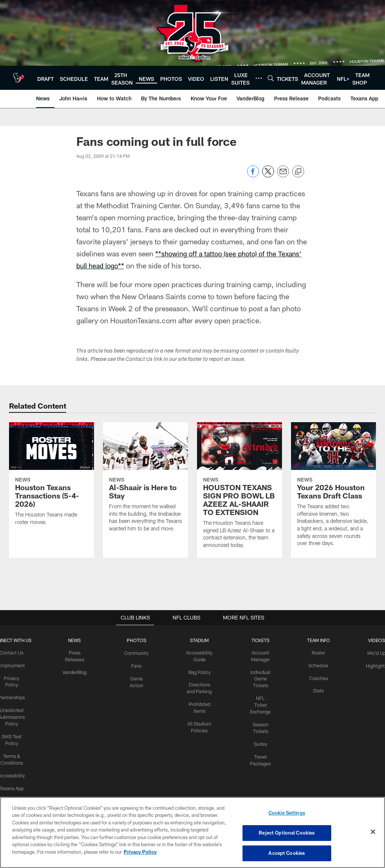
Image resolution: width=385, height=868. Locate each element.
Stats (317, 689)
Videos (374, 640)
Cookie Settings (287, 814)
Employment (14, 665)
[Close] (373, 832)
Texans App (14, 783)
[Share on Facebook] (253, 175)
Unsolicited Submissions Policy (14, 715)
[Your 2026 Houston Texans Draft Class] (333, 489)
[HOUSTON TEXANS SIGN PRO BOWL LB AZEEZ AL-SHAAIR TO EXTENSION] (239, 490)
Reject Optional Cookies (287, 833)
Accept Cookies (287, 852)
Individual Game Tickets (260, 677)
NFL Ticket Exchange (260, 703)
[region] (192, 833)
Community (138, 653)
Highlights (374, 665)
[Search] (271, 78)
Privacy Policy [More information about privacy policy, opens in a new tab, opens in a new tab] (140, 852)
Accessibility (14, 770)
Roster (317, 653)
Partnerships (14, 696)
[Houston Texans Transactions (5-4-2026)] (52, 479)
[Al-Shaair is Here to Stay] (146, 482)
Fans (138, 665)
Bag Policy (200, 671)
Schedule (317, 665)
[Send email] (283, 175)
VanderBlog (76, 671)
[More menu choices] (259, 78)
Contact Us (14, 653)
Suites (260, 740)
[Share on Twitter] (268, 175)
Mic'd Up (374, 653)
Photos (138, 640)
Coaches (317, 677)
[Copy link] (298, 172)
